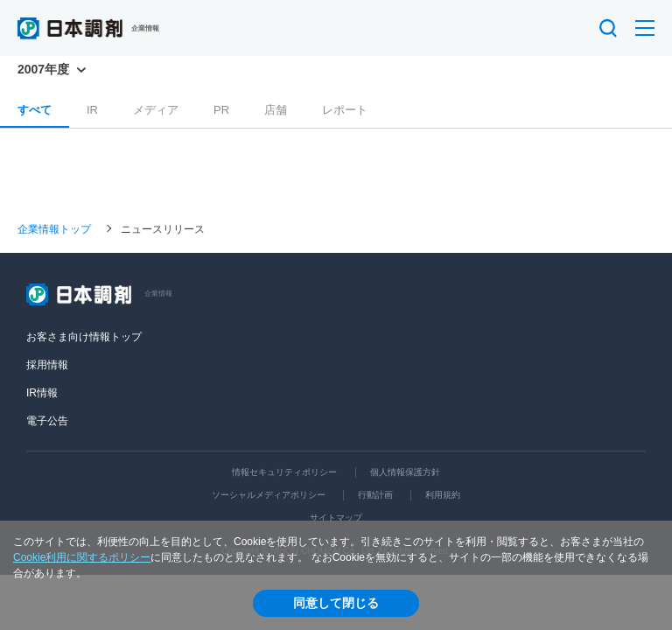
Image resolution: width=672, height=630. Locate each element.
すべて (35, 110)
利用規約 (443, 495)
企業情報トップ (54, 228)
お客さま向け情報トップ (84, 337)
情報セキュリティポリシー (284, 472)
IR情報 (42, 393)
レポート (345, 110)
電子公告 (47, 421)
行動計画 (375, 495)
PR (221, 110)
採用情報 (47, 365)
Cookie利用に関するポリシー (82, 557)
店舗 (276, 110)
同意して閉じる (336, 603)
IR (92, 110)
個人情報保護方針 (405, 472)
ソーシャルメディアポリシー (269, 495)
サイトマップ (336, 518)
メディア (156, 110)
